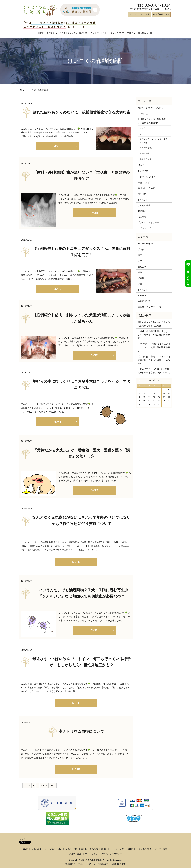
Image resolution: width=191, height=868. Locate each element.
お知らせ (144, 128)
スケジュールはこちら (140, 14)
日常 (140, 261)
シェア (22, 839)
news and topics (145, 244)
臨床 (140, 255)
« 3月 (141, 380)
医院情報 (51, 33)
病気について (144, 301)
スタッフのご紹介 (146, 177)
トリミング (94, 33)
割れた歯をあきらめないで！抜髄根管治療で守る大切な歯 (81, 112)
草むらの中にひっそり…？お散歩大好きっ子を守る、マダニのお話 (154, 371)
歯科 (140, 272)
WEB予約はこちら (161, 14)
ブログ (130, 33)
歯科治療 (83, 33)
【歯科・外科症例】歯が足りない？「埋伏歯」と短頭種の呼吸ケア (154, 335)
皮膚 (140, 284)
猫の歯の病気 (146, 153)
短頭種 (141, 278)
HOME (41, 33)
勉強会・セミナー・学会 (149, 307)
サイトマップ (144, 228)
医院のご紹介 (144, 182)
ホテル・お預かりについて (112, 33)
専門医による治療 (68, 33)
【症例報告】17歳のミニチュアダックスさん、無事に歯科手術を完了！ (154, 347)
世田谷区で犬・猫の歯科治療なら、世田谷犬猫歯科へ (153, 121)
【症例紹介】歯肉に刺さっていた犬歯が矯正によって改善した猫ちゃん (154, 360)
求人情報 (142, 33)
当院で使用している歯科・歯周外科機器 (154, 141)
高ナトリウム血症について (81, 731)
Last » (53, 785)
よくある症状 (144, 205)
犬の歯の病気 (146, 148)
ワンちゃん (143, 113)
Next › (44, 785)
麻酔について (146, 159)
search (153, 33)
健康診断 (142, 211)
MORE (57, 146)
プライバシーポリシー (148, 222)
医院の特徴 (143, 171)
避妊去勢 (142, 267)
